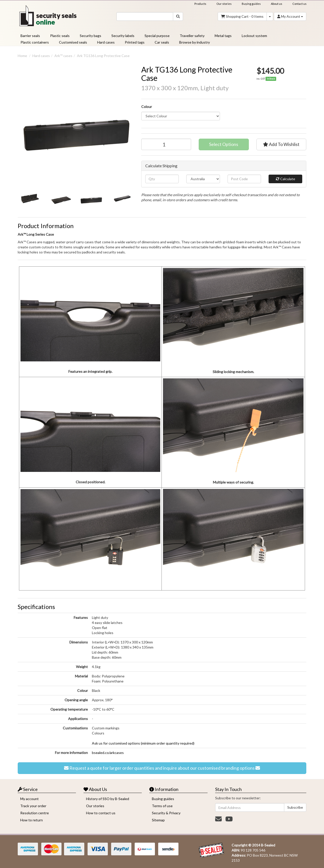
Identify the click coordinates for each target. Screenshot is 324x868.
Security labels (123, 36)
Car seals (162, 42)
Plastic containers (35, 42)
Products (200, 4)
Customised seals (73, 42)
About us (277, 4)
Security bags (90, 36)
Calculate (286, 179)
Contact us (299, 4)
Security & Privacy (166, 813)
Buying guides (251, 4)
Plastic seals (60, 36)
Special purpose (157, 36)
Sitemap (158, 820)
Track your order (33, 806)
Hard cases (106, 42)
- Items (242, 16)
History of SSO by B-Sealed (108, 799)
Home (22, 56)
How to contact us (101, 813)
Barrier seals (30, 36)
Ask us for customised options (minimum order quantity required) (143, 743)
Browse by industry (195, 42)
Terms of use (162, 806)
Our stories (224, 4)
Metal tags (223, 36)
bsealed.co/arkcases (108, 753)
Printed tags (135, 42)
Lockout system (254, 36)
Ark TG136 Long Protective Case (103, 56)
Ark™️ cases (63, 56)
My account (29, 799)
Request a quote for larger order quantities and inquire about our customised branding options (162, 768)
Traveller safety (192, 36)
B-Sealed (268, 845)
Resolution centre (35, 813)
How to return (32, 820)
